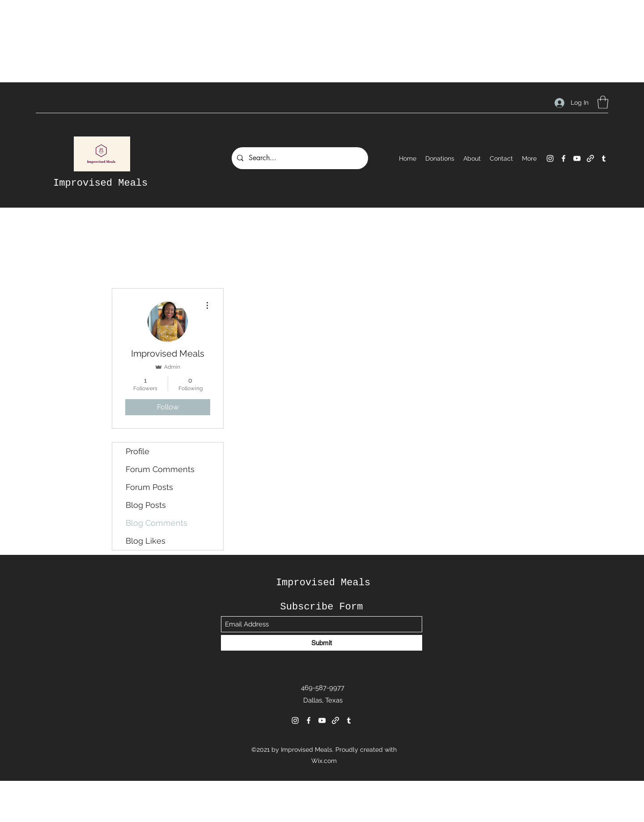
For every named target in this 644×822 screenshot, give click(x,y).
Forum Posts (149, 487)
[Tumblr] (604, 158)
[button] (603, 102)
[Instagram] (550, 158)
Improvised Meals (100, 183)
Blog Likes (146, 541)
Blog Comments (157, 523)
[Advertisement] (163, 20)
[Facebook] (563, 158)
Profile (138, 451)
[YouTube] (577, 158)
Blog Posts (146, 505)
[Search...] (299, 158)
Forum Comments (160, 469)
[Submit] (322, 643)
